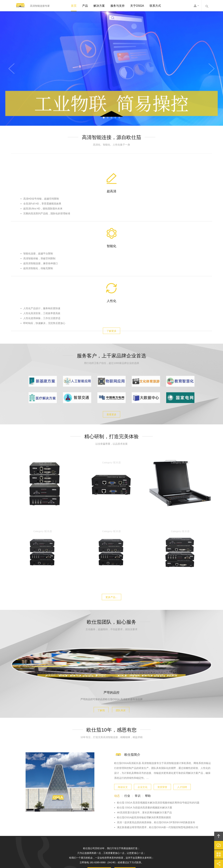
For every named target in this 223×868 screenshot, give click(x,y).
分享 (219, 864)
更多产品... (111, 488)
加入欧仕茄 (139, 823)
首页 (74, 6)
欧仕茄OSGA (19, 6)
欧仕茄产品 (78, 823)
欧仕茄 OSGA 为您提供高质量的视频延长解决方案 (145, 732)
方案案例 (94, 823)
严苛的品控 (111, 610)
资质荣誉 (162, 711)
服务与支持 (117, 6)
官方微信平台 (219, 854)
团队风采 (123, 627)
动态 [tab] (117, 721)
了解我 (98, 627)
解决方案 (99, 6)
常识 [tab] (138, 721)
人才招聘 (182, 711)
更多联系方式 (123, 758)
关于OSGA (137, 6)
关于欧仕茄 (61, 823)
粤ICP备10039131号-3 (115, 846)
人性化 (179, 211)
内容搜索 (207, 6)
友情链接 (172, 823)
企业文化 (143, 711)
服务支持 (109, 823)
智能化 (112, 211)
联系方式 (155, 6)
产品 (85, 6)
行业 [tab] (127, 721)
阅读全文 (123, 711)
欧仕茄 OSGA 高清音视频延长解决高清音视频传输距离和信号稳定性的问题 (158, 727)
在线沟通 (219, 845)
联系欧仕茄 (156, 823)
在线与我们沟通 (101, 758)
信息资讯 (123, 823)
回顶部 (219, 836)
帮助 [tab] (148, 721)
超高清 (44, 211)
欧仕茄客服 (196, 6)
